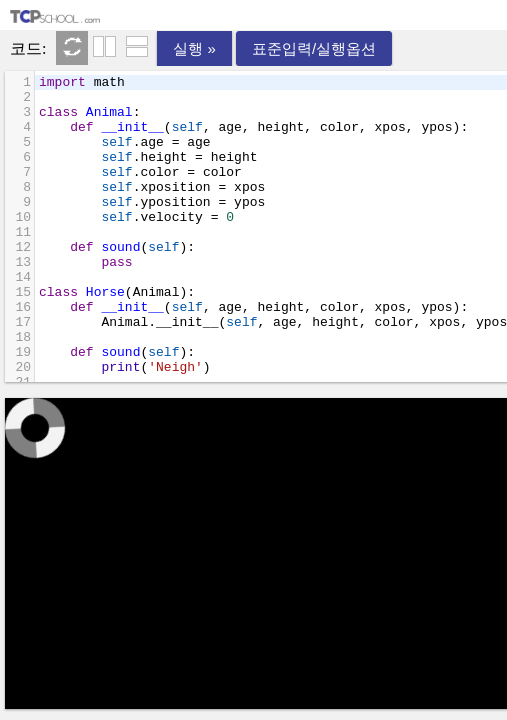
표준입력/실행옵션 (314, 48)
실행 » (194, 48)
